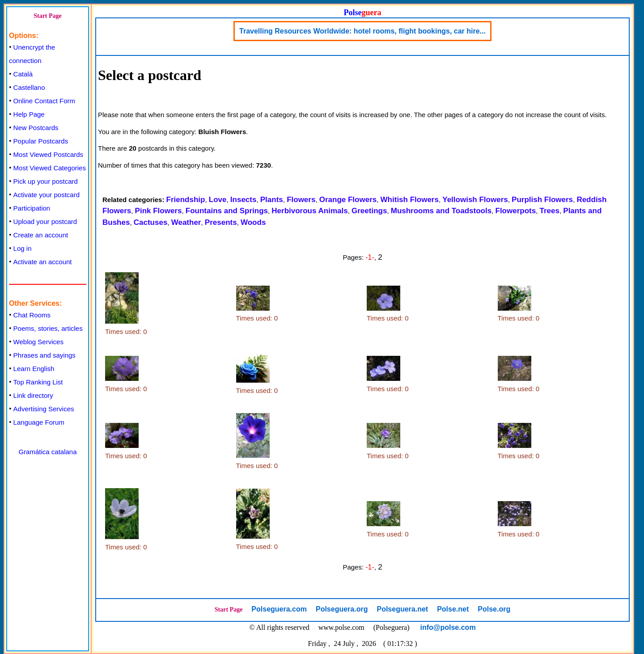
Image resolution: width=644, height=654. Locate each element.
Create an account (41, 235)
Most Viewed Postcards (48, 154)
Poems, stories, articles (48, 328)
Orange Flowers (348, 200)
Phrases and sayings (44, 355)
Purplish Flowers (542, 200)
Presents (221, 222)
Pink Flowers (159, 211)
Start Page (48, 16)
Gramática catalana (47, 452)
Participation (32, 208)
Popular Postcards (41, 141)
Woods (253, 222)
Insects (244, 200)
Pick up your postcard (46, 181)
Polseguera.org (342, 609)
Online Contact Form (44, 101)
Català (23, 74)
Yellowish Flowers (475, 200)
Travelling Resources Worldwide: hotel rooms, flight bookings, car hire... (362, 31)
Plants (272, 200)
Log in (23, 248)
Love (218, 200)
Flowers (301, 200)
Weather (186, 222)
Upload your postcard (45, 222)
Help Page (29, 114)
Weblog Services (38, 342)
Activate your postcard (47, 195)
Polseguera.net (402, 609)
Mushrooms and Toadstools (441, 211)
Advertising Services (44, 409)
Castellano (29, 87)
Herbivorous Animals (309, 211)
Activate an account (43, 262)
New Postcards (36, 128)
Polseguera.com (279, 609)
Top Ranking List (38, 382)
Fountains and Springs (227, 211)
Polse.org (494, 609)
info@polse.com (448, 627)
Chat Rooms (32, 315)
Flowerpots (516, 211)
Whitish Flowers (410, 200)
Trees (550, 211)
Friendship (186, 200)
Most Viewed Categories (50, 168)
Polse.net (453, 609)
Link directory (33, 395)
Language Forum (39, 422)
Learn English (34, 369)
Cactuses (151, 222)
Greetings (369, 211)
